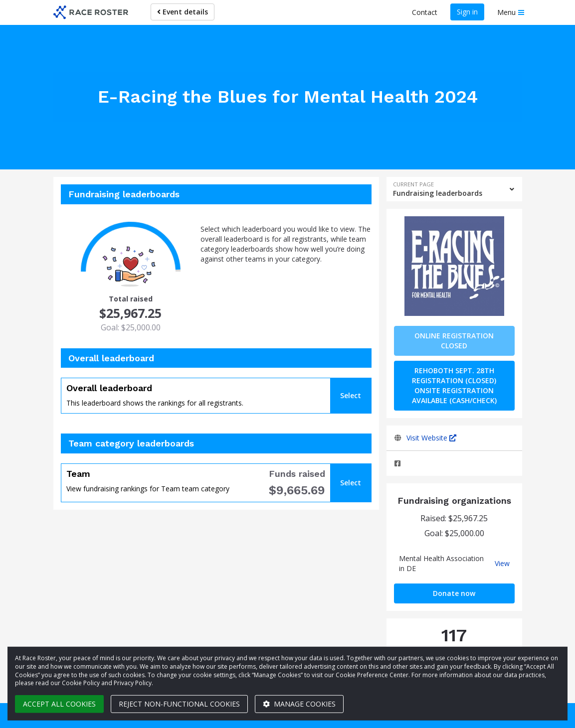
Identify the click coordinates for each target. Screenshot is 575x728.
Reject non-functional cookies (179, 704)
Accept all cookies (59, 704)
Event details (183, 12)
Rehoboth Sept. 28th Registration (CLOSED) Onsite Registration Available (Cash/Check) (454, 385)
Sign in (467, 12)
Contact (425, 12)
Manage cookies (299, 704)
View (502, 564)
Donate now (454, 593)
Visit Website (431, 438)
